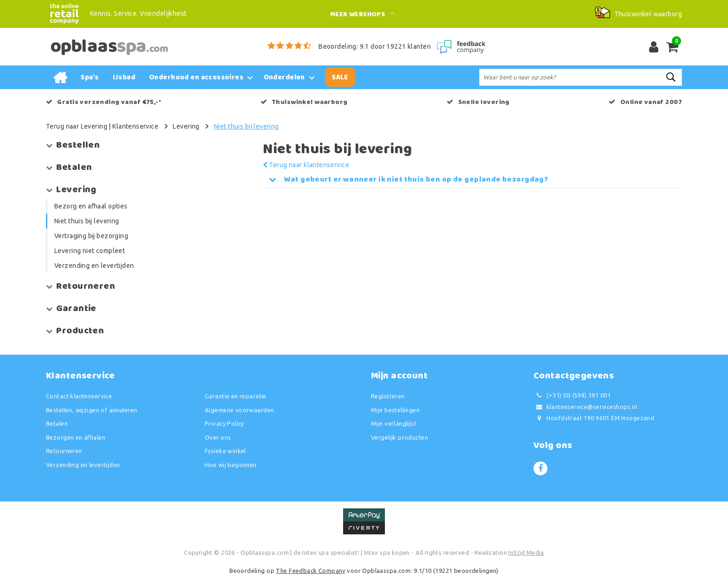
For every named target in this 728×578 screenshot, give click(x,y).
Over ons (218, 437)
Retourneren (64, 451)
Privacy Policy (224, 423)
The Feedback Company (310, 571)
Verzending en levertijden (83, 465)
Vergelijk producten (400, 437)
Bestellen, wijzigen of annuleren (91, 410)
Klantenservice (135, 126)
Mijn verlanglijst (394, 423)
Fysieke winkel (225, 451)
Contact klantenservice (79, 396)
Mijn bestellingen (395, 410)
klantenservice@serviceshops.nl (585, 407)
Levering (186, 126)
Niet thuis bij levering (247, 126)
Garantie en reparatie (236, 396)
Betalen (57, 423)
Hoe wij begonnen (231, 465)
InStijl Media (526, 552)
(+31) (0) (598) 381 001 (572, 395)
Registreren (388, 396)
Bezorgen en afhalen (76, 437)
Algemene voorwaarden (239, 410)
